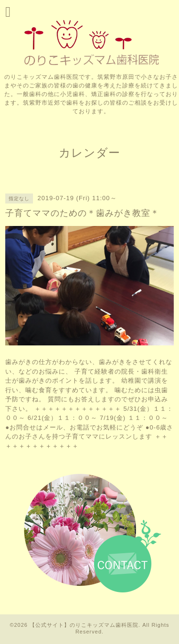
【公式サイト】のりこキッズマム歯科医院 (84, 625)
